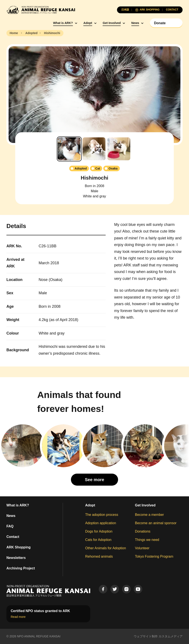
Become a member (149, 515)
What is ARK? (63, 23)
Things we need (147, 540)
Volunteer (142, 548)
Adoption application (101, 523)
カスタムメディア (171, 636)
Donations (143, 531)
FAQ (10, 526)
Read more (18, 617)
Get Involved (112, 23)
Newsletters (16, 558)
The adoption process (102, 515)
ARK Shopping (19, 547)
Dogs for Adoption (99, 531)
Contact (13, 537)
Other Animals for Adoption (106, 548)
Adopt (88, 23)
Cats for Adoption (98, 540)
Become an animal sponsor (156, 523)
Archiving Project (21, 568)
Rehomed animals (99, 556)
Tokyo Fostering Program (154, 556)
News (135, 23)
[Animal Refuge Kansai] (41, 10)
